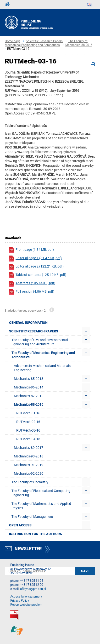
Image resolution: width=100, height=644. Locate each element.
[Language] (89, 4)
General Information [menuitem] (28, 323)
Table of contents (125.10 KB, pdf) (37, 275)
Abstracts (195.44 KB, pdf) (32, 284)
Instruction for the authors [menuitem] (36, 534)
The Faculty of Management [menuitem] (32, 516)
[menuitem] (86, 331)
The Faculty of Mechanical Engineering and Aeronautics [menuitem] (43, 355)
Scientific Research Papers (44, 41)
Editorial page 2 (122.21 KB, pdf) (36, 267)
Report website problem (26, 605)
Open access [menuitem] (20, 525)
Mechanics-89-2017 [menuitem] (29, 447)
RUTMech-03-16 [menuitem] (28, 430)
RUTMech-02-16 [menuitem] (28, 422)
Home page (13, 41)
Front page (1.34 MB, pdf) (31, 250)
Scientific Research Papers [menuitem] (34, 331)
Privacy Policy (20, 601)
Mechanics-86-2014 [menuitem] (29, 387)
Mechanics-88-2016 (79, 45)
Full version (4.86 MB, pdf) (31, 292)
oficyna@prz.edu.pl (33, 589)
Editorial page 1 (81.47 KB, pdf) (35, 259)
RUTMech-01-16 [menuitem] (28, 413)
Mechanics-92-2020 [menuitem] (29, 473)
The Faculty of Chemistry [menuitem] (30, 482)
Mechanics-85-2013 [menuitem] (29, 379)
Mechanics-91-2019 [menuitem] (29, 465)
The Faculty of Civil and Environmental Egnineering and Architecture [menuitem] (40, 342)
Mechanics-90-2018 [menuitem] (29, 456)
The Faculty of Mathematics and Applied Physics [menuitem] (41, 506)
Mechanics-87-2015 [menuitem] (29, 396)
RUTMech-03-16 (18, 49)
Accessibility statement (26, 596)
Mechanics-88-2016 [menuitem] (29, 404)
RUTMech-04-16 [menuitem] (28, 439)
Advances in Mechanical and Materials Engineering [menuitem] (42, 368)
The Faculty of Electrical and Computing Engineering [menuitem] (41, 493)
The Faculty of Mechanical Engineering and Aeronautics (46, 43)
